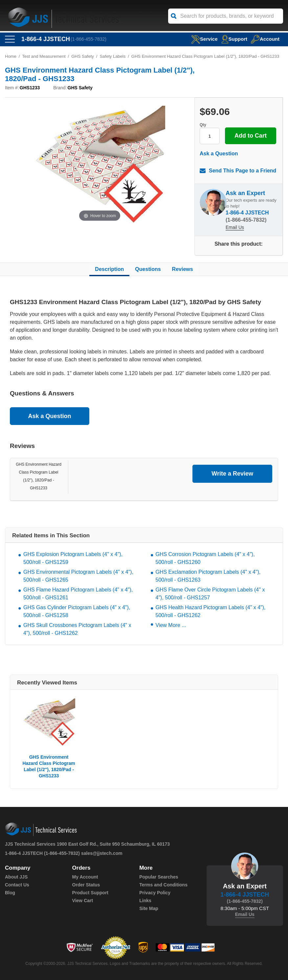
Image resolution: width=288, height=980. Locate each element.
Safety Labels (112, 56)
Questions (148, 269)
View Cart (83, 901)
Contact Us (17, 885)
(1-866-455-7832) (89, 39)
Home (11, 56)
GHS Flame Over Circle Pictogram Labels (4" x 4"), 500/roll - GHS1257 (210, 594)
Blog (10, 893)
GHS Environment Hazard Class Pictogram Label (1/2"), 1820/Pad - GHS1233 (49, 766)
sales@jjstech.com (102, 853)
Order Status (86, 885)
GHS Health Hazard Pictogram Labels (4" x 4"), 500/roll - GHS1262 (211, 611)
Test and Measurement (44, 56)
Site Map (149, 908)
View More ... (171, 625)
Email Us (235, 227)
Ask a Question (219, 154)
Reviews (183, 269)
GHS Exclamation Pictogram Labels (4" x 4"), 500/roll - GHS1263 (208, 576)
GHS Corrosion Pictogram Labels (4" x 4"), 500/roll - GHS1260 (205, 558)
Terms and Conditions (163, 885)
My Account (85, 877)
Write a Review (232, 474)
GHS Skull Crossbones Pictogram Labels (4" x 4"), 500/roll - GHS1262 (77, 629)
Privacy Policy (155, 893)
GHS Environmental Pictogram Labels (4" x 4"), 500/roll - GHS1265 (78, 576)
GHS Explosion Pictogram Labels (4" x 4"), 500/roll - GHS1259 (73, 558)
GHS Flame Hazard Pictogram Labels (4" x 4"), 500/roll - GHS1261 (78, 594)
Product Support (90, 893)
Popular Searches (159, 877)
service (204, 39)
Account (265, 39)
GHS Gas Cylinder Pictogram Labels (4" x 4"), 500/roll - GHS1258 (77, 611)
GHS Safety (83, 56)
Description (109, 269)
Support (234, 39)
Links (145, 901)
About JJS (16, 877)
